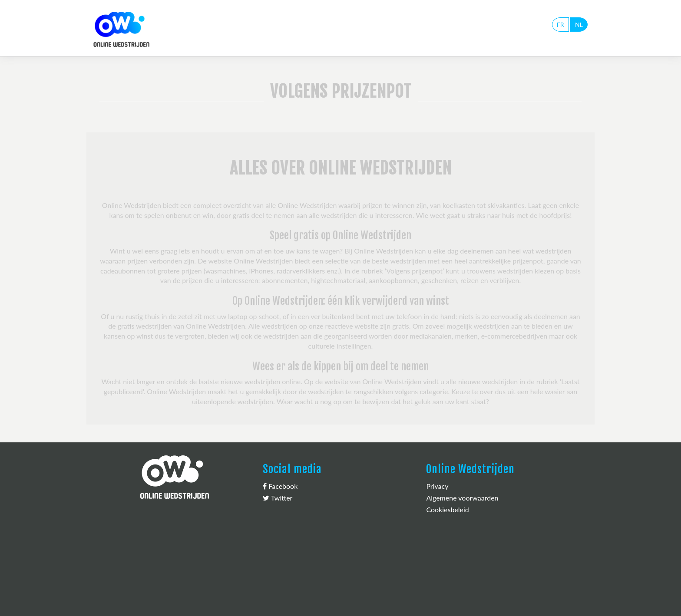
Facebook (280, 486)
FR (560, 25)
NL (579, 25)
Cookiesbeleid (447, 509)
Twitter (278, 498)
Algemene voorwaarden (462, 498)
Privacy (437, 486)
